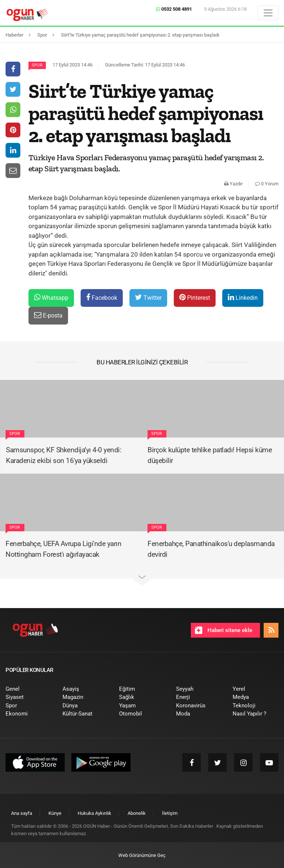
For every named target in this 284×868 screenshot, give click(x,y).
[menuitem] (28, 689)
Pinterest (195, 297)
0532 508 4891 (174, 9)
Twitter (148, 297)
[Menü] (268, 13)
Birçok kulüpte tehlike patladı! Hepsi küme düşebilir (210, 455)
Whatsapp (51, 297)
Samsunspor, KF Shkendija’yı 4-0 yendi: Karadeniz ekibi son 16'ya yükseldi (64, 455)
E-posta (48, 315)
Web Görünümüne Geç (142, 855)
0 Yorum (267, 184)
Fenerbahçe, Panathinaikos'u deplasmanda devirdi (211, 549)
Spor (37, 65)
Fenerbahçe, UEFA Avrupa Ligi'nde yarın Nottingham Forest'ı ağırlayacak (63, 549)
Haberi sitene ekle (224, 630)
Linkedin (243, 297)
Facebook (102, 297)
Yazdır (233, 184)
